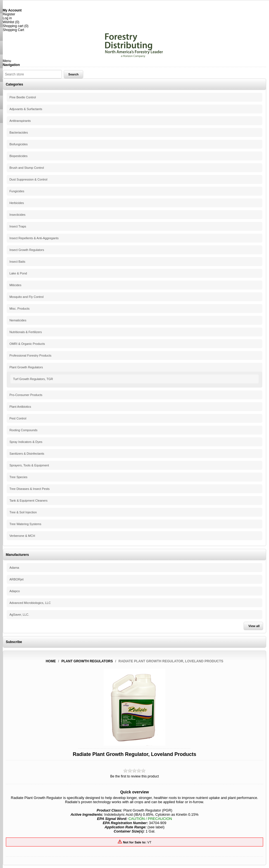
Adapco (15, 591)
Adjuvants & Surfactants (26, 109)
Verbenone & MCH (22, 536)
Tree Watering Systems (25, 524)
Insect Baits (17, 262)
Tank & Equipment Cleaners (28, 501)
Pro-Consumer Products (26, 395)
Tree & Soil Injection (23, 512)
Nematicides (18, 320)
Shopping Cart (14, 30)
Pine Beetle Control (23, 97)
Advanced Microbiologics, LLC (30, 603)
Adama (14, 568)
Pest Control (18, 418)
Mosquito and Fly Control (27, 297)
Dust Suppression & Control (28, 179)
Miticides (16, 285)
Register (9, 14)
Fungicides (17, 191)
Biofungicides (19, 144)
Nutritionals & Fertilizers (26, 332)
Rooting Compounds (23, 430)
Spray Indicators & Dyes (26, 442)
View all (254, 626)
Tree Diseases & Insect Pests (30, 489)
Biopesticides (19, 156)
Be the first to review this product (134, 776)
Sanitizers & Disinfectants (27, 454)
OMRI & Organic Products (27, 344)
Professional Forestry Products (30, 355)
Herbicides (17, 203)
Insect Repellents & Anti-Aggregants (34, 238)
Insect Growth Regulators (27, 250)
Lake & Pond (18, 273)
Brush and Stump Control (27, 168)
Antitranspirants (20, 121)
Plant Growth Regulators (26, 367)
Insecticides (17, 215)
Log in (7, 18)
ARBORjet (17, 579)
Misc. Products (20, 309)
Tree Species (18, 477)
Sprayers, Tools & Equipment (29, 465)
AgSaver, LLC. (19, 615)
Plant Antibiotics (20, 407)
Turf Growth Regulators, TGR (33, 379)
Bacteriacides (19, 132)
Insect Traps (18, 226)
